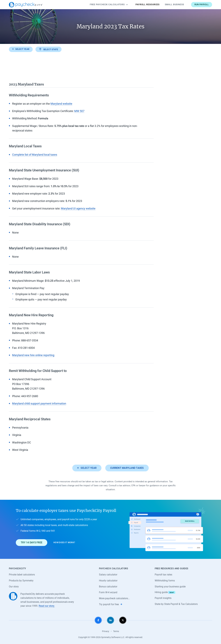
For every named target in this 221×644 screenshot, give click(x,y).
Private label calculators (22, 575)
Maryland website (61, 104)
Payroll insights (163, 598)
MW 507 (79, 111)
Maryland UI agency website (78, 208)
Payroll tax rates (163, 575)
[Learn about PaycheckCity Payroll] (167, 529)
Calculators (109, 5)
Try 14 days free (32, 542)
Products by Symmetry (21, 581)
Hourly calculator (108, 581)
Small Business (174, 4)
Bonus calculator (108, 587)
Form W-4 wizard (108, 592)
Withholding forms (165, 581)
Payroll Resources (147, 4)
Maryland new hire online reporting (33, 355)
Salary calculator (108, 575)
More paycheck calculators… (114, 598)
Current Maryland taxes (127, 468)
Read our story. (47, 606)
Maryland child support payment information (39, 403)
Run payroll (202, 4)
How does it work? (64, 542)
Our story (14, 587)
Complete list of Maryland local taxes (35, 155)
